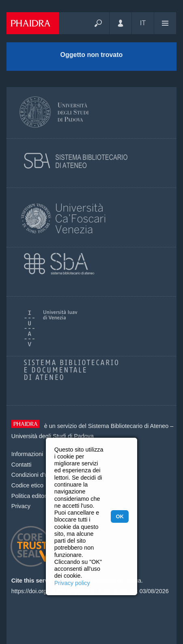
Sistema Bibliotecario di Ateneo (128, 426)
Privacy (21, 506)
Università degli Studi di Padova (53, 436)
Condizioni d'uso (33, 475)
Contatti (22, 465)
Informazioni (27, 454)
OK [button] (119, 516)
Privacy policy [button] (72, 583)
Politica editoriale (33, 496)
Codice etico (27, 485)
